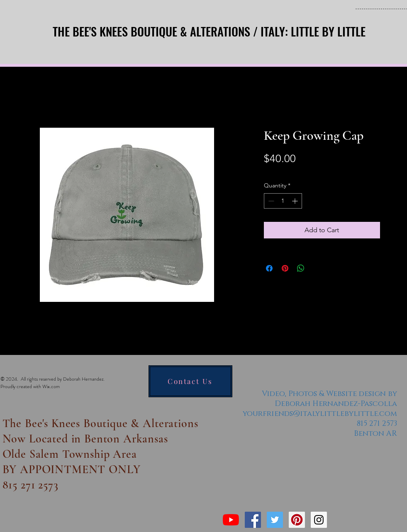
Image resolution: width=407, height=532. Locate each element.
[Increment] (296, 201)
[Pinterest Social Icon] (297, 520)
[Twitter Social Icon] (275, 520)
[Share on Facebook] (269, 268)
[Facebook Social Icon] (253, 520)
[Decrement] (270, 201)
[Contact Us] (190, 381)
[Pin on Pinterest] (285, 268)
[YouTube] (231, 520)
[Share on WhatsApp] (301, 268)
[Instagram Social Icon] (319, 520)
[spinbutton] (283, 201)
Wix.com (51, 386)
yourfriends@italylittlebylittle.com (320, 414)
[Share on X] (317, 268)
